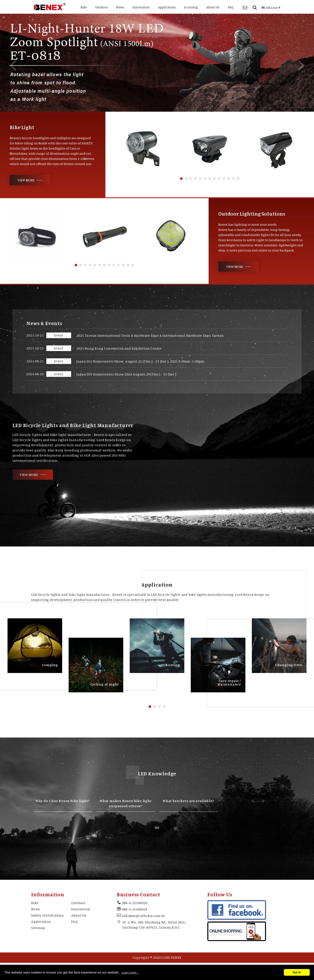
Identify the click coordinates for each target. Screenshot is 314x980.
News (120, 7)
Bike (84, 7)
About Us (213, 7)
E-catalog (191, 7)
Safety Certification (48, 915)
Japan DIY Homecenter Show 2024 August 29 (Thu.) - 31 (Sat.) (126, 374)
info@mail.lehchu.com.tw (144, 916)
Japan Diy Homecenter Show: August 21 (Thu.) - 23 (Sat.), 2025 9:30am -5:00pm (140, 361)
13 (238, 179)
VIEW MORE (26, 180)
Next (301, 65)
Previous (13, 65)
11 (229, 179)
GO (157, 827)
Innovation (141, 7)
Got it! (297, 972)
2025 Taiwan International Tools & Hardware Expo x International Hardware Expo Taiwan (150, 335)
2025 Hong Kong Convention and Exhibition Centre (119, 348)
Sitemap (38, 928)
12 (233, 179)
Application (167, 7)
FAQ (231, 7)
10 (224, 179)
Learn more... (130, 973)
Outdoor (102, 7)
